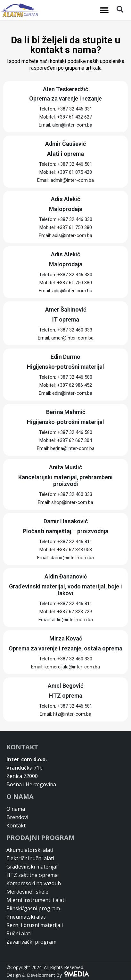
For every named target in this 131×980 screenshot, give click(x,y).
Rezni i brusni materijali (35, 925)
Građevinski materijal (32, 867)
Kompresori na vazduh (34, 883)
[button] (104, 10)
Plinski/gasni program (33, 908)
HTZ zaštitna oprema (32, 875)
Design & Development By (48, 975)
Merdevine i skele (27, 892)
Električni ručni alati (30, 858)
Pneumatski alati (26, 917)
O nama (16, 809)
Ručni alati (19, 933)
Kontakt (16, 825)
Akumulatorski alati (30, 850)
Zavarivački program (31, 942)
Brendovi (17, 817)
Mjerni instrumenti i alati (36, 900)
